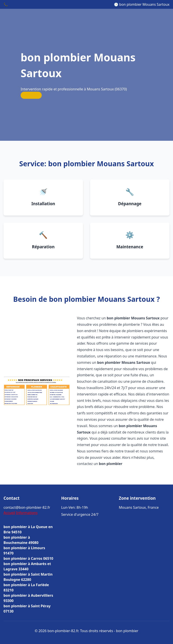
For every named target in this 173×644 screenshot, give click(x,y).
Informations (27, 513)
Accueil (9, 513)
